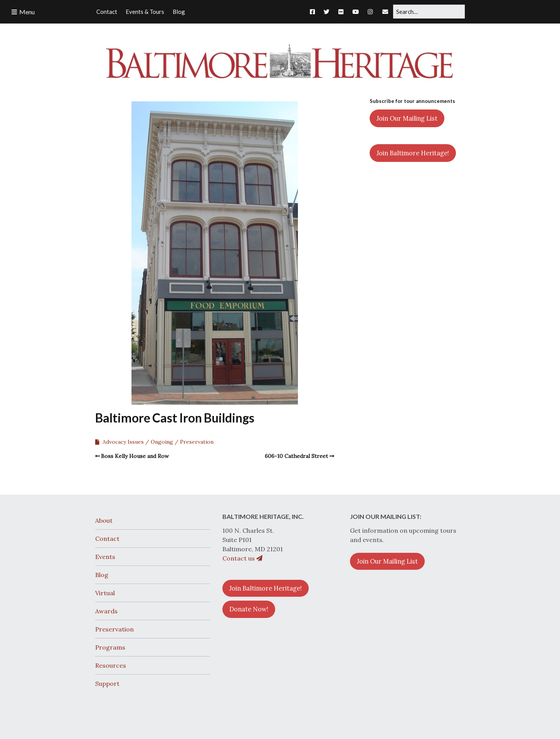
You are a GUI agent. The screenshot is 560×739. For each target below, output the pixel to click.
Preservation (197, 442)
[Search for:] (429, 12)
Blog (102, 575)
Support (107, 683)
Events (105, 557)
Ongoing (162, 442)
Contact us (242, 558)
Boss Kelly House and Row (135, 456)
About (104, 520)
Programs (110, 647)
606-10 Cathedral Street (296, 456)
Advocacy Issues (123, 442)
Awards (106, 611)
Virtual (105, 593)
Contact (107, 539)
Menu (27, 12)
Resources (111, 665)
